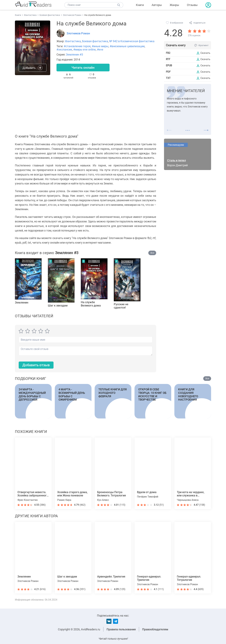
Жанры (174, 5)
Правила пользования (121, 629)
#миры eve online (85, 49)
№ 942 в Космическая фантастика (132, 41)
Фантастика (73, 41)
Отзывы (192, 5)
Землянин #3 (74, 55)
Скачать (205, 53)
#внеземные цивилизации (127, 46)
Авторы (157, 5)
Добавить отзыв (36, 365)
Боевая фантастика (95, 41)
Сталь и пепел (176, 160)
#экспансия (64, 49)
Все (152, 253)
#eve (100, 49)
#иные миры (100, 46)
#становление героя (77, 46)
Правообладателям (155, 629)
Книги (140, 5)
